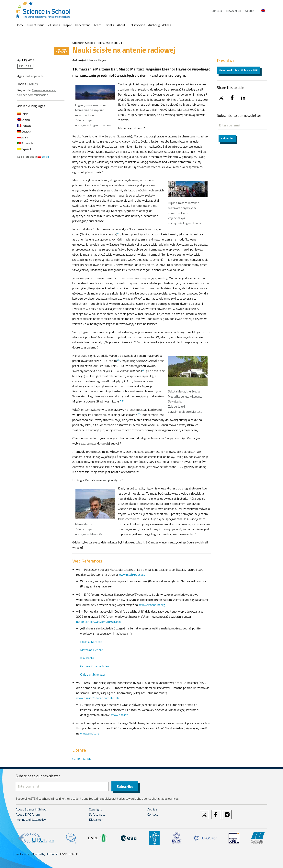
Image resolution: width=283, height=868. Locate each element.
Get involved (137, 25)
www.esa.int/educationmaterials (98, 698)
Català (23, 114)
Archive (152, 809)
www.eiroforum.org (152, 605)
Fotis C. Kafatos (91, 642)
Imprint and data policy (31, 820)
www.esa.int (119, 715)
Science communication (33, 95)
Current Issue (36, 25)
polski (23, 137)
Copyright (95, 809)
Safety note (97, 815)
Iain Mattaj (87, 658)
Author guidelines (160, 25)
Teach (97, 25)
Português (25, 143)
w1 (119, 233)
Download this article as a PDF (238, 70)
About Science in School (31, 809)
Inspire (68, 25)
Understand (83, 25)
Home (20, 25)
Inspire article (62, 51)
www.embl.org (90, 733)
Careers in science (44, 90)
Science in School (83, 43)
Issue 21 (117, 43)
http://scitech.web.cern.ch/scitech (98, 622)
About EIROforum (28, 815)
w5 (139, 414)
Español (24, 149)
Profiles (33, 84)
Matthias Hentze (92, 650)
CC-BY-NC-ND (82, 759)
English (24, 120)
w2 (118, 360)
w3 (144, 370)
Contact (217, 11)
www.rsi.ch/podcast (132, 574)
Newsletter (234, 11)
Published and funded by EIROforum (37, 854)
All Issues (54, 25)
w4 (121, 401)
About (121, 25)
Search (250, 11)
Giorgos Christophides (95, 666)
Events (109, 25)
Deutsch (24, 131)
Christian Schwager (93, 674)
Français (24, 126)
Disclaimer (96, 820)
